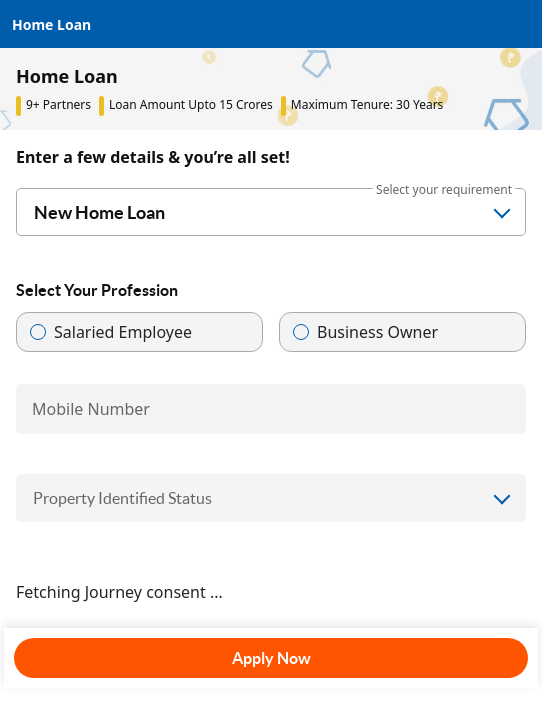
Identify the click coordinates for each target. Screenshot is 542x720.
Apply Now (271, 658)
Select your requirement (444, 189)
